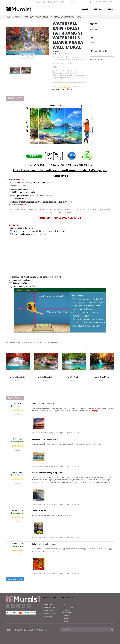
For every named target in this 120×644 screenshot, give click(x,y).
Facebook (8, 606)
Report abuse (73, 433)
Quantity (93, 30)
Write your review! (15, 579)
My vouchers (49, 616)
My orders (48, 604)
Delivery (66, 604)
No (62, 433)
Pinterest (18, 606)
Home (85, 9)
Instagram (24, 606)
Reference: (56, 51)
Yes (56, 433)
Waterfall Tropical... (74, 377)
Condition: (56, 53)
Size (91, 38)
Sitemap (67, 621)
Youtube (29, 606)
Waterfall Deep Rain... (18, 377)
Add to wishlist (98, 59)
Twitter (13, 606)
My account (53, 2)
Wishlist (40, 2)
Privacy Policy (68, 607)
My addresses (50, 610)
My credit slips (50, 607)
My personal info (51, 613)
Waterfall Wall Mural (102, 377)
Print (71, 89)
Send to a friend (61, 89)
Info (111, 9)
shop (98, 9)
